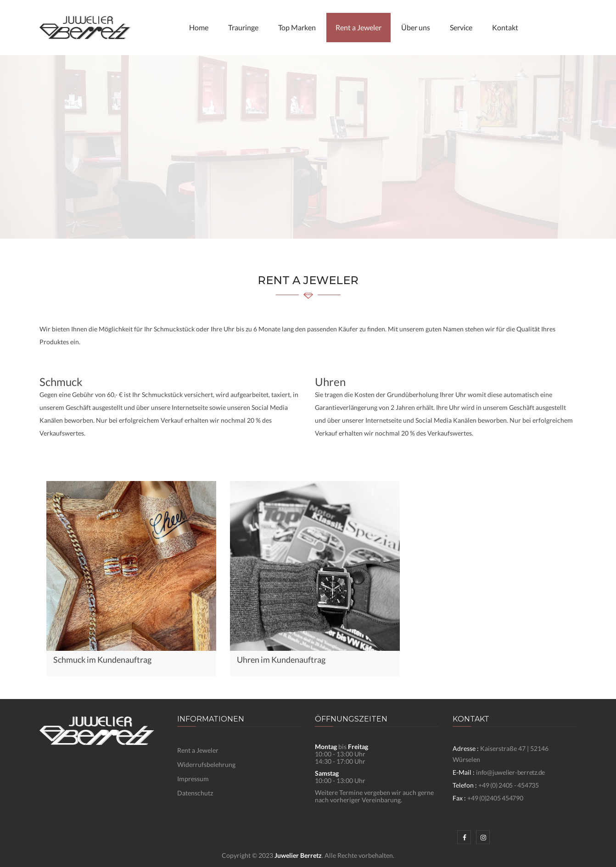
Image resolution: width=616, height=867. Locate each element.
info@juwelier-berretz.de (510, 772)
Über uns (416, 27)
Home (199, 27)
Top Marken (297, 27)
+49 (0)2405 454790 (495, 798)
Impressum (193, 779)
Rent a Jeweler (358, 27)
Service (461, 27)
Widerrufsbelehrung (206, 764)
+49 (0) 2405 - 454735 (509, 785)
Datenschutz (195, 793)
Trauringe (243, 27)
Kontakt (505, 27)
